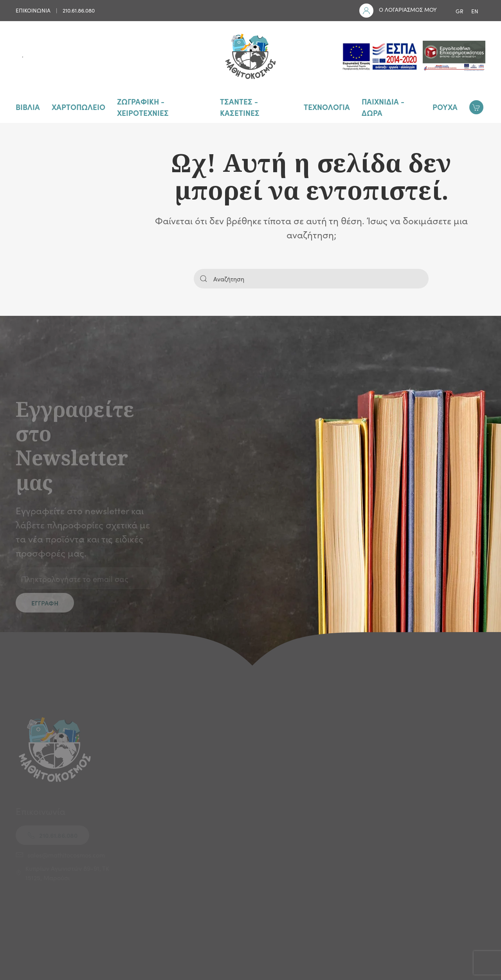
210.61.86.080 (79, 10)
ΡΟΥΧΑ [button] (445, 107)
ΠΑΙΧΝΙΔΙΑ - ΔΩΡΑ (383, 107)
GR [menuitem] (460, 11)
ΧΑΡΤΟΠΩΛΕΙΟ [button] (78, 107)
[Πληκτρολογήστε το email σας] (89, 578)
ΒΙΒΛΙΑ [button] (28, 107)
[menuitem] (460, 11)
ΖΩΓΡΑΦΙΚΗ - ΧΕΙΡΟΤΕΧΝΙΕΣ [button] (143, 107)
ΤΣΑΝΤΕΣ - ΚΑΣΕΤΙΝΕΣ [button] (240, 107)
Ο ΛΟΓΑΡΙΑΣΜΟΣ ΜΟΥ (408, 9)
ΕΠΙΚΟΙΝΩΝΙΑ (33, 10)
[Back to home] (250, 56)
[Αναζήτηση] (311, 279)
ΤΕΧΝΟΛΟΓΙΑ (327, 107)
